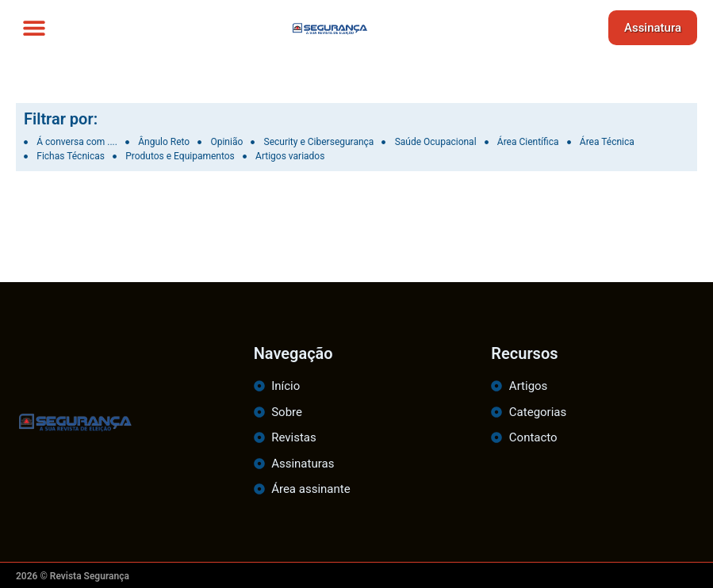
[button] (34, 28)
